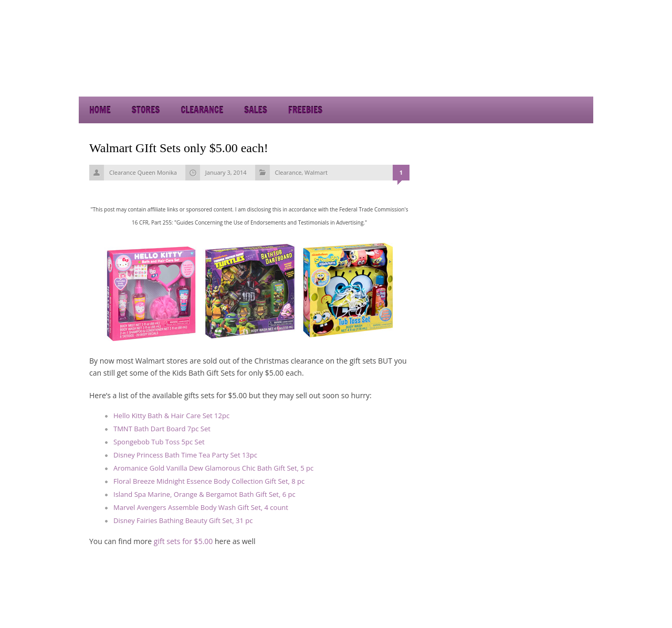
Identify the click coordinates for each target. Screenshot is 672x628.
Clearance (202, 110)
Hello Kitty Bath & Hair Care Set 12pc (171, 416)
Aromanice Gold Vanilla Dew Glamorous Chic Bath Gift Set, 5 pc (213, 468)
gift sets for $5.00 (183, 541)
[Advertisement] (499, 68)
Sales (256, 110)
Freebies (305, 110)
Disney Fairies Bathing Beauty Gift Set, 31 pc (183, 520)
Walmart (316, 172)
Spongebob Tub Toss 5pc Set (159, 442)
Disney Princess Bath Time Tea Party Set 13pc (185, 455)
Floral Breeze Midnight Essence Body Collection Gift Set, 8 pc (209, 481)
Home (100, 110)
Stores (146, 110)
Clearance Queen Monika (143, 172)
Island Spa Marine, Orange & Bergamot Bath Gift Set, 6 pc (204, 494)
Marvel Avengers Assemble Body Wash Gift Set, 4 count (201, 507)
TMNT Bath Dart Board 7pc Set (162, 429)
